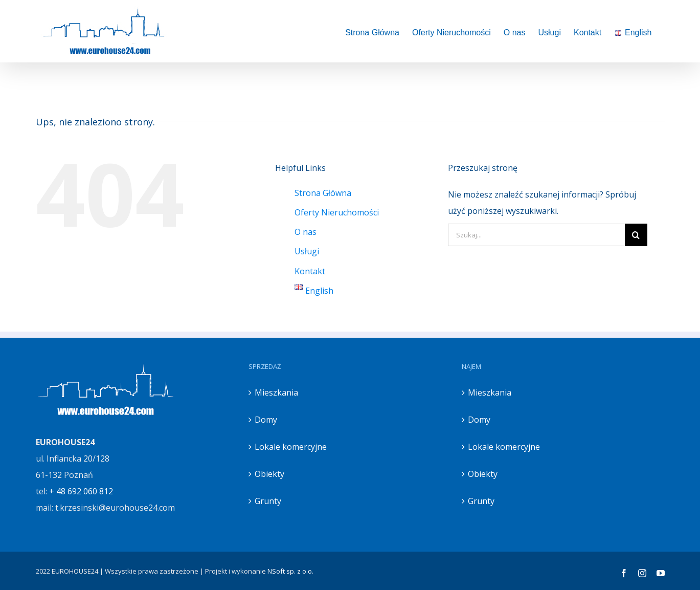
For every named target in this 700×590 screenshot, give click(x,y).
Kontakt (310, 271)
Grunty (268, 501)
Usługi (307, 251)
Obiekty (269, 474)
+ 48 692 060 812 (81, 491)
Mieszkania (276, 392)
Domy (266, 420)
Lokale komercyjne (291, 447)
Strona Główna (323, 193)
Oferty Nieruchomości (337, 212)
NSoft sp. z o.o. (290, 571)
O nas (306, 232)
